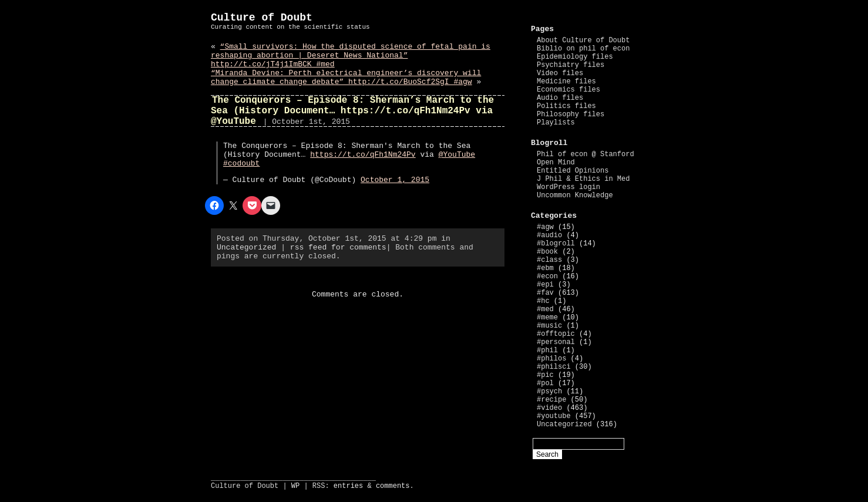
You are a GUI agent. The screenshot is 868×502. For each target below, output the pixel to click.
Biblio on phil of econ (583, 49)
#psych (549, 392)
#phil (547, 351)
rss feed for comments (338, 247)
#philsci (554, 367)
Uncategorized (246, 247)
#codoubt (241, 164)
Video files (560, 73)
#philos (551, 359)
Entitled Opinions (573, 171)
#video (549, 408)
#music (549, 326)
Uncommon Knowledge (575, 196)
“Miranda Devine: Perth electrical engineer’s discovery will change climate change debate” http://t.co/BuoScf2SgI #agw (346, 78)
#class (549, 260)
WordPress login (568, 187)
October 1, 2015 (395, 180)
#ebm (545, 268)
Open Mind (556, 163)
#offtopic (556, 334)
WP (295, 486)
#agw (545, 227)
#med (545, 309)
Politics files (566, 106)
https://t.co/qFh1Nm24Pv (363, 155)
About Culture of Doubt (583, 41)
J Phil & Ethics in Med (583, 179)
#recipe (551, 400)
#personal (556, 342)
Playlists (556, 123)
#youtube (554, 416)
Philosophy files (571, 114)
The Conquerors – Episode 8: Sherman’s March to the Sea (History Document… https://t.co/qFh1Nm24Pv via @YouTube (352, 111)
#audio (549, 235)
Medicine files (566, 82)
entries (348, 486)
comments (393, 486)
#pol (545, 383)
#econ (547, 277)
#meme (547, 318)
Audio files (560, 98)
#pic (545, 375)
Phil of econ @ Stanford (586, 154)
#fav (545, 293)
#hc (543, 301)
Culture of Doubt (262, 18)
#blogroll (556, 244)
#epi (545, 285)
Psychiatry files (571, 65)
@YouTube (457, 155)
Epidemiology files (575, 57)
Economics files (568, 90)
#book (547, 252)
